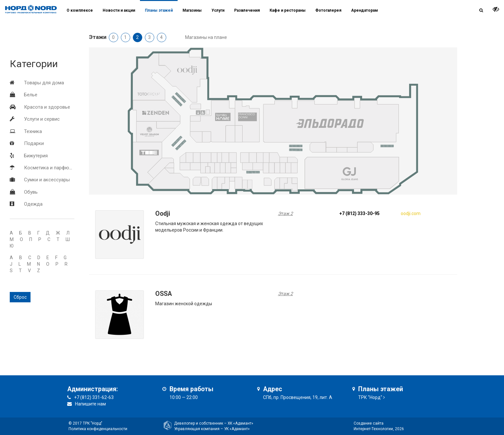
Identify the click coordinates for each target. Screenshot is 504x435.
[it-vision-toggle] (496, 9)
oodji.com (411, 213)
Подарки (34, 143)
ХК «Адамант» (240, 423)
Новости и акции (119, 10)
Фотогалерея (328, 10)
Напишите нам (90, 404)
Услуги (218, 10)
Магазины (192, 10)
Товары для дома (44, 83)
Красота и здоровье (47, 107)
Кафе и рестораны (288, 10)
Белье (31, 95)
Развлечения (247, 10)
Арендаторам (365, 10)
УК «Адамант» (237, 429)
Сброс (20, 297)
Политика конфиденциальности (98, 429)
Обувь (31, 192)
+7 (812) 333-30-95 (359, 213)
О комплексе (80, 10)
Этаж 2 (285, 213)
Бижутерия (36, 156)
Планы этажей (159, 10)
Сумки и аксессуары (47, 180)
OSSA (164, 294)
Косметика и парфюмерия (53, 168)
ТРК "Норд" (370, 397)
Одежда (33, 204)
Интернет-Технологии (373, 429)
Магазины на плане (206, 37)
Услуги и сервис (42, 119)
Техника (33, 131)
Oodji (163, 214)
